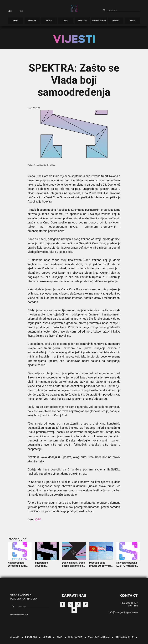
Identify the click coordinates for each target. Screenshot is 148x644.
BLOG (66, 21)
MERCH (133, 21)
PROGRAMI (32, 21)
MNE (10, 11)
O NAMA (15, 21)
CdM (38, 519)
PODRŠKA (116, 21)
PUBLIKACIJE (82, 21)
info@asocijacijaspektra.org (123, 612)
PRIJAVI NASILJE (125, 637)
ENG (21, 11)
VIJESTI (49, 21)
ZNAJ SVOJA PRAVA (99, 21)
